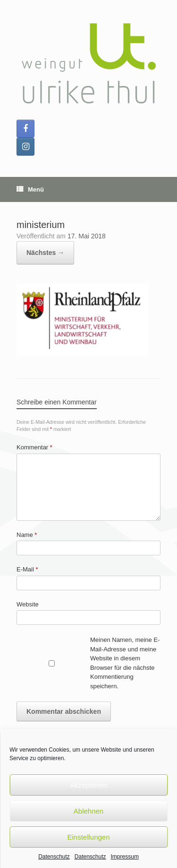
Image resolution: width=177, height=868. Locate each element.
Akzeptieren (88, 785)
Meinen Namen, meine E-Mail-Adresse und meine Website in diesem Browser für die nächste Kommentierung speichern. (125, 663)
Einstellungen (88, 837)
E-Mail (27, 569)
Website (28, 604)
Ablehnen (88, 811)
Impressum (125, 857)
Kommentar (34, 447)
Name (27, 535)
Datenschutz (54, 857)
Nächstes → (45, 253)
